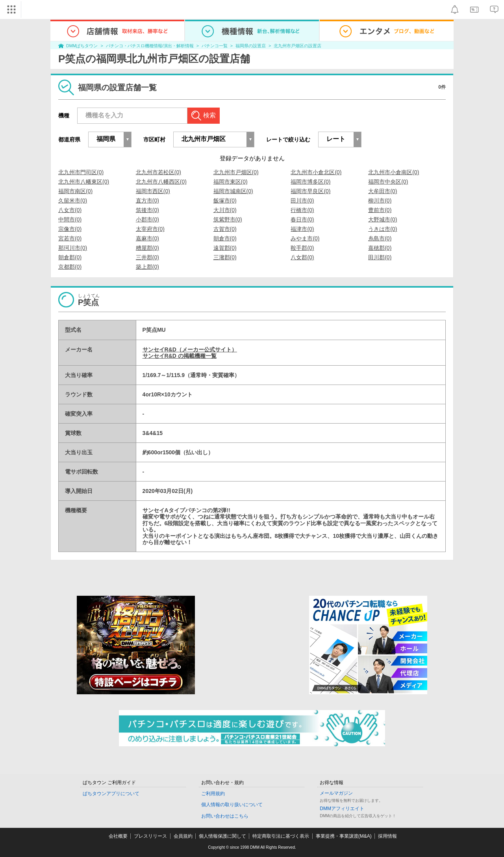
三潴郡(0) (225, 257)
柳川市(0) (380, 201)
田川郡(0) (380, 257)
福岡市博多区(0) (310, 182)
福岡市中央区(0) (388, 182)
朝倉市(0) (225, 238)
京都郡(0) (70, 267)
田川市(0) (302, 201)
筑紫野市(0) (228, 219)
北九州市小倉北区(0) (316, 172)
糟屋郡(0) (147, 248)
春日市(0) (302, 219)
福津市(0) (302, 229)
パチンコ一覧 (215, 46)
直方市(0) (147, 201)
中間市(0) (70, 219)
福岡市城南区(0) (233, 191)
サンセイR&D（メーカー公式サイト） (190, 349)
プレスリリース (150, 836)
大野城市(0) (383, 219)
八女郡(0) (302, 257)
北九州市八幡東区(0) (84, 182)
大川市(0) (225, 210)
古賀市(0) (225, 229)
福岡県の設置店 (251, 46)
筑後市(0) (147, 210)
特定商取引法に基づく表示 (281, 836)
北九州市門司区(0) (81, 172)
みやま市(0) (305, 238)
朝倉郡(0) (70, 257)
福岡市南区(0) (75, 191)
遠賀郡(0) (225, 248)
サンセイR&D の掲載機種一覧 (180, 356)
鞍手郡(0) (302, 248)
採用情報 (387, 836)
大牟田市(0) (383, 191)
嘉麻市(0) (147, 238)
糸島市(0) (380, 238)
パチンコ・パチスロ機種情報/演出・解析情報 (150, 46)
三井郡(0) (147, 257)
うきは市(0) (383, 229)
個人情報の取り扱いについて (232, 805)
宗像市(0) (70, 229)
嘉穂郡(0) (380, 248)
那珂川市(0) (73, 248)
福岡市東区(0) (231, 182)
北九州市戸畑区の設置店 (297, 46)
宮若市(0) (70, 238)
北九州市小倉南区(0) (394, 172)
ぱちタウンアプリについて (111, 794)
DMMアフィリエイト (342, 809)
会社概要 (118, 836)
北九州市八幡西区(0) (161, 182)
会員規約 (183, 836)
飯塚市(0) (225, 201)
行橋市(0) (302, 210)
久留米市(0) (73, 201)
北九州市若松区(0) (158, 172)
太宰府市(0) (150, 229)
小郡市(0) (147, 219)
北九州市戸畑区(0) (236, 172)
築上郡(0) (147, 267)
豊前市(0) (380, 210)
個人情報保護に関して (222, 836)
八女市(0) (70, 210)
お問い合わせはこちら (225, 816)
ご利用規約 (213, 794)
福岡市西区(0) (153, 191)
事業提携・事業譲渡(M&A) (344, 836)
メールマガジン (336, 793)
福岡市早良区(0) (310, 191)
